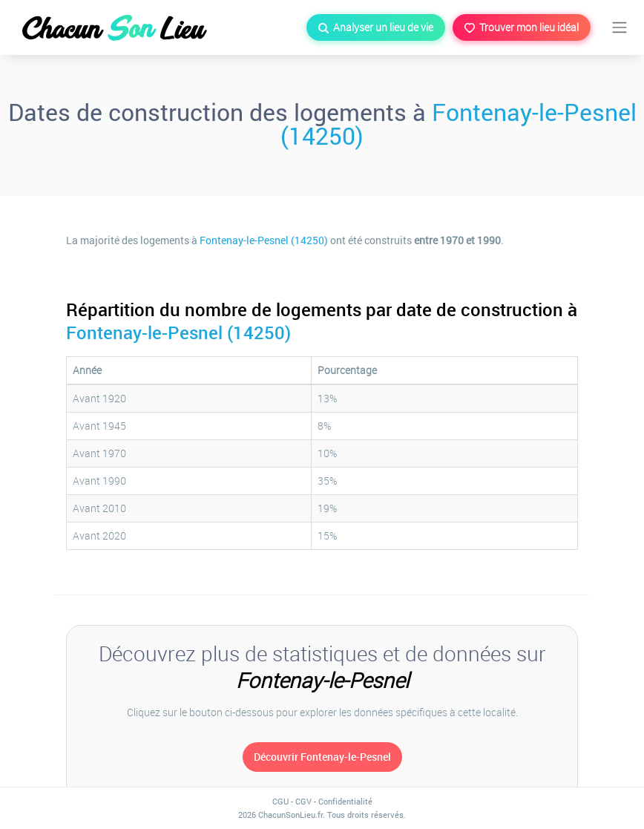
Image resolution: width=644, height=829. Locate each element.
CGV (303, 801)
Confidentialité (345, 801)
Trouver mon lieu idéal (522, 27)
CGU (280, 801)
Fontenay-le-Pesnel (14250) (459, 124)
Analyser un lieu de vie (376, 27)
